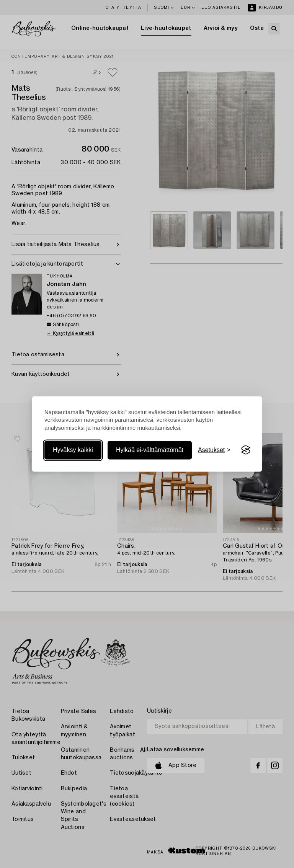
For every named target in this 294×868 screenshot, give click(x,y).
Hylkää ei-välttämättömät (150, 450)
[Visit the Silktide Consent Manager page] (246, 450)
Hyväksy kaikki (73, 450)
